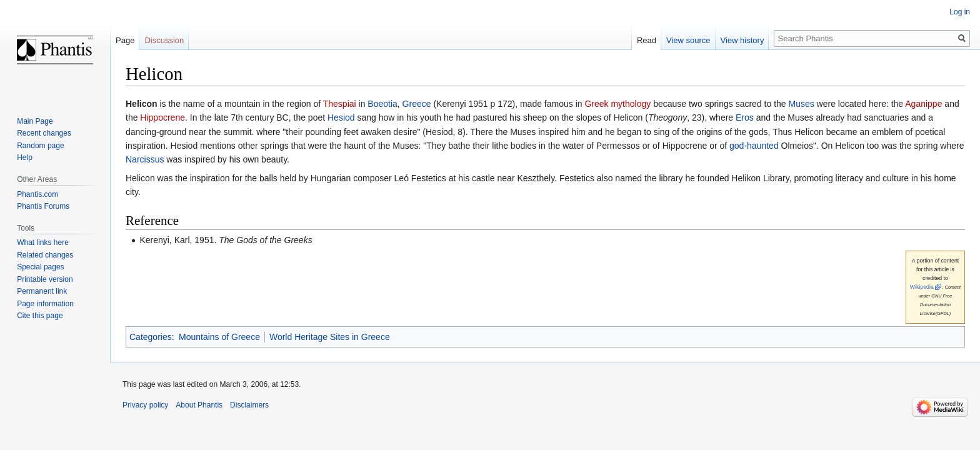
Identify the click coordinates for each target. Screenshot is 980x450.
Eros (745, 117)
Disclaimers (249, 405)
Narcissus (145, 159)
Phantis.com (37, 194)
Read (647, 40)
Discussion (164, 40)
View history (742, 40)
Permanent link (42, 291)
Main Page (35, 121)
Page (125, 40)
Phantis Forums (43, 206)
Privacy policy (145, 405)
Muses (802, 104)
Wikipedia (922, 287)
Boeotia (382, 104)
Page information (45, 304)
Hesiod (341, 117)
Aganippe (923, 104)
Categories (151, 337)
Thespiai (340, 104)
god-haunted (754, 146)
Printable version (45, 279)
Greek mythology (617, 104)
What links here (43, 242)
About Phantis (199, 405)
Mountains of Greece (219, 337)
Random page (40, 146)
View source (688, 40)
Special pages (40, 267)
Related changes (45, 255)
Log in (960, 12)
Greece (417, 104)
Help (25, 157)
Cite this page (40, 316)
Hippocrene (162, 117)
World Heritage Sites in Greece (330, 337)
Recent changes (44, 133)
